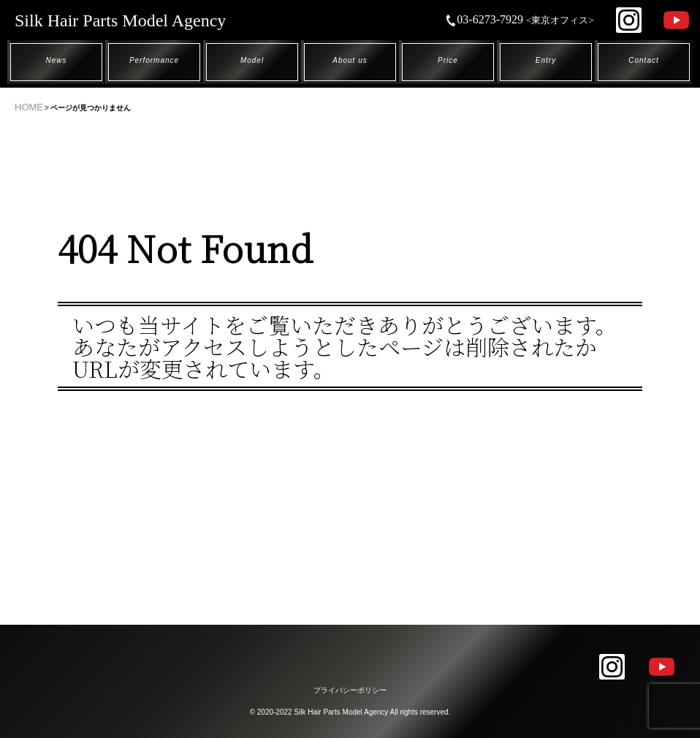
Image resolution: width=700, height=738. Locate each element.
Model (252, 60)
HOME (29, 107)
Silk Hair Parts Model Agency (120, 20)
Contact (643, 60)
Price (448, 60)
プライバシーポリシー (350, 690)
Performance (154, 60)
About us (350, 60)
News (56, 60)
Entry (546, 60)
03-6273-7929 (520, 19)
